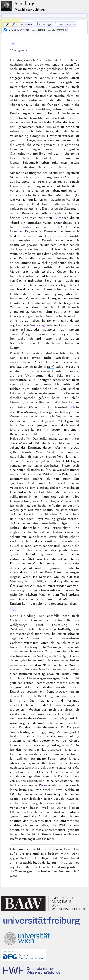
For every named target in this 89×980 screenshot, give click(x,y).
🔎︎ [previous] (8, 24)
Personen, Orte (65, 24)
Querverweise (57, 29)
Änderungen (43, 24)
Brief (62, 91)
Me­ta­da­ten (26, 24)
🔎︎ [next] (14, 24)
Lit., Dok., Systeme (17, 29)
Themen (38, 29)
